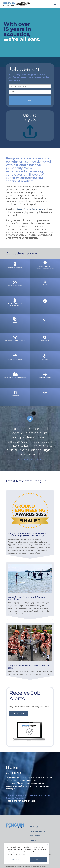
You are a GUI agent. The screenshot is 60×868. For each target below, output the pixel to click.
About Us (34, 827)
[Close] (47, 844)
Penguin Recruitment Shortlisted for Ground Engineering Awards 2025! (27, 535)
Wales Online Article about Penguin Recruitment (27, 598)
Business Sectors (37, 831)
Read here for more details (21, 801)
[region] (27, 853)
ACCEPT (38, 860)
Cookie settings (18, 860)
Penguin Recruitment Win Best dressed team (29, 667)
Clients (33, 840)
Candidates (35, 836)
